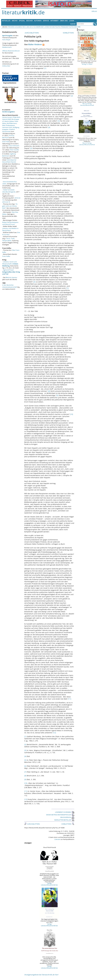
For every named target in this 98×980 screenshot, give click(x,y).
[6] (34, 282)
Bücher (30, 21)
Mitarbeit (54, 21)
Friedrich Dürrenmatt (9, 130)
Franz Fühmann (14, 146)
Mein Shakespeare (8, 125)
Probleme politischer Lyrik (71, 27)
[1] (45, 68)
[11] (70, 699)
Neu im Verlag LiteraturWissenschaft (87, 104)
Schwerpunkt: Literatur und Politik (47, 27)
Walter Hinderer (35, 44)
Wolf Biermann (12, 123)
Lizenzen (57, 839)
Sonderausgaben (8, 112)
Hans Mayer (6, 40)
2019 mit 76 (6, 202)
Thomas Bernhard (8, 137)
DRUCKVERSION (67, 817)
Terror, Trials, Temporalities (9, 240)
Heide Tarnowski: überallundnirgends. (9, 191)
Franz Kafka (6, 256)
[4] (49, 127)
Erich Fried (6, 142)
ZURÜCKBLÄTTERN (32, 33)
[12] (54, 733)
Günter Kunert (7, 117)
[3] (59, 121)
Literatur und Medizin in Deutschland (10, 229)
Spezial (22, 21)
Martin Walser (9, 121)
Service (46, 21)
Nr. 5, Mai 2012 (28, 27)
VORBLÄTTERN (69, 33)
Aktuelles (6, 21)
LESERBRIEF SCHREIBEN (65, 812)
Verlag (94, 11)
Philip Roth (16, 117)
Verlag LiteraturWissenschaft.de (49, 884)
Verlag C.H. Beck (87, 64)
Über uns (64, 21)
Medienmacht (7, 47)
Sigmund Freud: (11, 272)
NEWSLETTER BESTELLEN (64, 820)
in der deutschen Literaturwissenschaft (9, 286)
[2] (72, 96)
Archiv (15, 21)
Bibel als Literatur (11, 277)
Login (72, 21)
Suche (73, 24)
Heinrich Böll (6, 119)
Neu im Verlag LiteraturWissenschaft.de (87, 144)
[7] (68, 288)
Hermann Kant (7, 127)
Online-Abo (6, 66)
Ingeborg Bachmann (9, 155)
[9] (57, 395)
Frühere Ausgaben (15, 27)
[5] (31, 148)
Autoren (38, 21)
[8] (49, 391)
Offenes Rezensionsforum (11, 51)
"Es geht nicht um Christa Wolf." (10, 206)
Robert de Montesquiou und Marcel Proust (10, 223)
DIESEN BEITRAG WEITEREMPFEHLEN (60, 815)
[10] (72, 414)
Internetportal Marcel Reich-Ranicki (9, 161)
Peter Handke (14, 150)
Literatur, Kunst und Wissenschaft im (10, 264)
